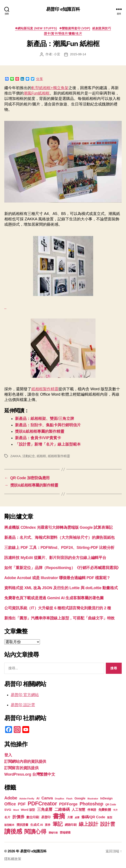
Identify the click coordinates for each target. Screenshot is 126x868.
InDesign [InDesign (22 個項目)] (106, 798)
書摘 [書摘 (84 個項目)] (59, 816)
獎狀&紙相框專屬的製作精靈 (40, 431)
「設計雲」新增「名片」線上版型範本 (48, 444)
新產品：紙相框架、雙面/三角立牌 (45, 419)
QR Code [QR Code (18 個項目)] (111, 805)
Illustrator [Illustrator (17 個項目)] (93, 799)
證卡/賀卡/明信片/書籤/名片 (63, 33)
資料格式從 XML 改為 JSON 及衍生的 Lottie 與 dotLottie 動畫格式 (61, 588)
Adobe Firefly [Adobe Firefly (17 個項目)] (27, 799)
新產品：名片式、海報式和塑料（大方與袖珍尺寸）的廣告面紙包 (59, 538)
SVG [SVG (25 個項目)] (8, 810)
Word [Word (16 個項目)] (16, 810)
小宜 (57, 54)
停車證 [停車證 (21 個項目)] (92, 810)
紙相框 (41, 456)
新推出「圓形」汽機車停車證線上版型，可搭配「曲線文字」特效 (59, 618)
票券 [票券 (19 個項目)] (48, 825)
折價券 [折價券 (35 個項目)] (18, 817)
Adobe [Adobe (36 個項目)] (11, 798)
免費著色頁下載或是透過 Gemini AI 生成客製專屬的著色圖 (54, 598)
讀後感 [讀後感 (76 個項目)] (13, 831)
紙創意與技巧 (102, 28)
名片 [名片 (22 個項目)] (7, 817)
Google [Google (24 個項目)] (80, 798)
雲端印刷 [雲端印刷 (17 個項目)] (53, 833)
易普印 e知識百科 (63, 9)
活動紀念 (29, 456)
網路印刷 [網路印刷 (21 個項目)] (71, 825)
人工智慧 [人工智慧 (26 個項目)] (78, 810)
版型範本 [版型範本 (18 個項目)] (9, 825)
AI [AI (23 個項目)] (38, 798)
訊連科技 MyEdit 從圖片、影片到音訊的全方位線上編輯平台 (55, 558)
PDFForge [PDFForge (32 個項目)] (68, 804)
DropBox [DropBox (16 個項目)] (60, 799)
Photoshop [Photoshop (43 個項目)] (91, 804)
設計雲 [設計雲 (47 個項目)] (108, 824)
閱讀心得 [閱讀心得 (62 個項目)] (35, 832)
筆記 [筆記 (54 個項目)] (58, 824)
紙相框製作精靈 (45, 389)
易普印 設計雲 (23, 705)
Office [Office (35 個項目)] (10, 804)
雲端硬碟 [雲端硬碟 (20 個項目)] (65, 833)
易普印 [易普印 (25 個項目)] (46, 817)
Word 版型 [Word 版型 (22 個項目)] (28, 810)
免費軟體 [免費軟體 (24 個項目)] (105, 810)
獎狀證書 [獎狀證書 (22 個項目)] (22, 825)
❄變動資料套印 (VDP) (75, 28)
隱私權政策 (13, 859)
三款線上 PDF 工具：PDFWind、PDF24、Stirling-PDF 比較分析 (59, 548)
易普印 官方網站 (25, 695)
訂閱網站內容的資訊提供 (25, 761)
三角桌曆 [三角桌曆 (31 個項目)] (45, 809)
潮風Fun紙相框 (37, 93)
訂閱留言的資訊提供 (21, 768)
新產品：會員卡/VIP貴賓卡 (38, 438)
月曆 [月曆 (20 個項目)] (70, 817)
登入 (8, 755)
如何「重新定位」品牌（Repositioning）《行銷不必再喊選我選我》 (62, 568)
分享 (39, 79)
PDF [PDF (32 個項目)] (22, 804)
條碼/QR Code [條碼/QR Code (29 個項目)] (93, 817)
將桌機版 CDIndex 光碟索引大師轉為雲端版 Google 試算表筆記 (58, 527)
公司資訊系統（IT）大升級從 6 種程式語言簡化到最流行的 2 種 (58, 608)
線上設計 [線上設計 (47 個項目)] (89, 824)
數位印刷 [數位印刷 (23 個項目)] (33, 817)
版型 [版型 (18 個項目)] (110, 817)
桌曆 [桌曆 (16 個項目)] (77, 817)
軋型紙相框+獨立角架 (50, 88)
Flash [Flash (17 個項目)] (69, 799)
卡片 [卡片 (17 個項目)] (115, 810)
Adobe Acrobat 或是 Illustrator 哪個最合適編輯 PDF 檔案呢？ (57, 578)
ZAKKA (15, 456)
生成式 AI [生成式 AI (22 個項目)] (36, 825)
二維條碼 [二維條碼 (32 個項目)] (62, 809)
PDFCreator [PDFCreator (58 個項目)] (42, 803)
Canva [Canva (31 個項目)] (47, 798)
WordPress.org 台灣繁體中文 (30, 774)
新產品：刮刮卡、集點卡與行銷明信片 (48, 425)
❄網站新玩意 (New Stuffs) (36, 28)
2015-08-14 (78, 54)
